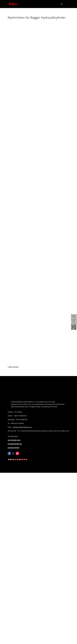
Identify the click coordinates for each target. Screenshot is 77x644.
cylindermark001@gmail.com (22, 427)
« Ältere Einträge (13, 367)
